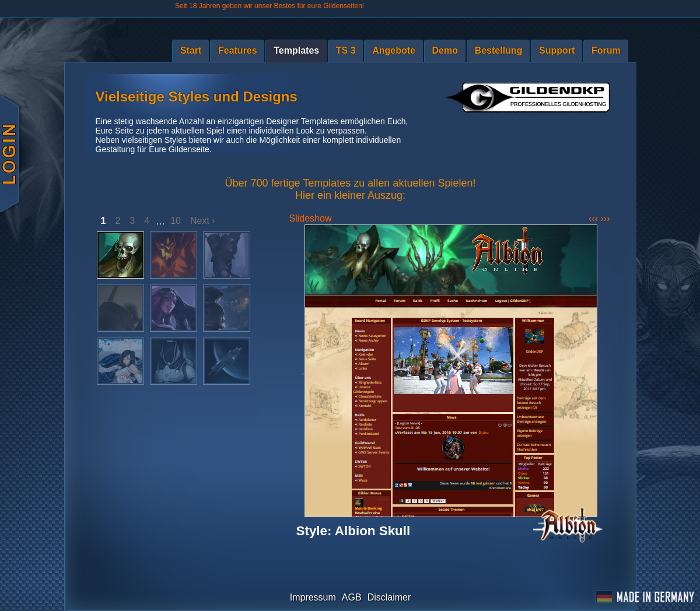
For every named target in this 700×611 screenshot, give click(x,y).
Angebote (394, 50)
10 (176, 221)
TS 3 (346, 50)
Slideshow (311, 218)
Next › (203, 221)
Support (557, 50)
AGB (352, 597)
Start (191, 50)
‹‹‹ (594, 218)
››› (605, 218)
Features (238, 50)
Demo (445, 50)
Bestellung (499, 50)
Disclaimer (389, 597)
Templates (296, 50)
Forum (606, 50)
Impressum (313, 597)
